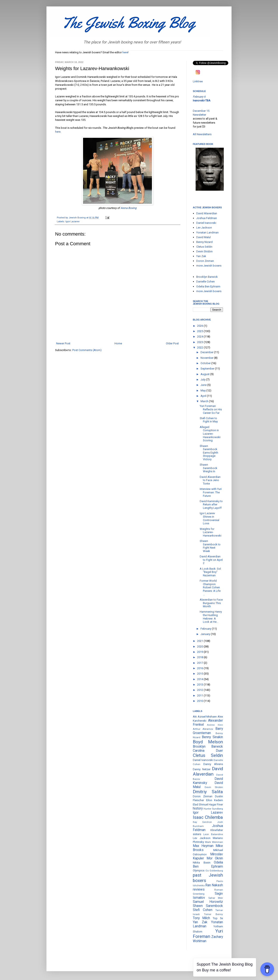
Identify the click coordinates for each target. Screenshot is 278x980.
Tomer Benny (213, 914)
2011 (200, 696)
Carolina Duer (208, 751)
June (204, 385)
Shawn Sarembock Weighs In (208, 468)
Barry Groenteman (208, 731)
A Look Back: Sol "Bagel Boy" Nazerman (210, 572)
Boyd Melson (208, 742)
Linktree (198, 81)
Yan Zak (201, 256)
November (207, 358)
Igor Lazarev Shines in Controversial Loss (209, 518)
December (207, 352)
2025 (200, 331)
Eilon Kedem (215, 800)
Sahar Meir (216, 898)
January (206, 634)
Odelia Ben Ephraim (208, 286)
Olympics (199, 870)
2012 (200, 690)
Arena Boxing (128, 208)
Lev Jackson (204, 228)
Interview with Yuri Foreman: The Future (211, 492)
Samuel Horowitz (208, 902)
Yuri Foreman (208, 934)
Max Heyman (203, 846)
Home (118, 343)
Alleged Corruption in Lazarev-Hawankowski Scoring (210, 434)
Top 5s (218, 918)
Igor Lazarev (73, 221)
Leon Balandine (213, 834)
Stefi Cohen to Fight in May (209, 420)
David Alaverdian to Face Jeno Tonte (210, 480)
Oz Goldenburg (214, 871)
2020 (200, 646)
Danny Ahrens (213, 764)
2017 (200, 663)
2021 (200, 641)
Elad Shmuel (200, 804)
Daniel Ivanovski (206, 223)
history (198, 808)
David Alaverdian (207, 213)
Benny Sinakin (212, 737)
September (208, 369)
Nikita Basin (202, 863)
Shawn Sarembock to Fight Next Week (210, 546)
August (205, 374)
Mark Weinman (214, 842)
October (206, 363)
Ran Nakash (214, 885)
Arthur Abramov (203, 729)
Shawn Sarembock (208, 906)
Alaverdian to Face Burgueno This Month (211, 603)
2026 (200, 326)
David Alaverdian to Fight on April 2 (211, 560)
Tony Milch (201, 918)
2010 (200, 701)
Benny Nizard (204, 242)
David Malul (203, 237)
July (203, 380)
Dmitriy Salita (208, 792)
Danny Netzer (202, 769)
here (125, 52)
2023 (200, 342)
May (203, 390)
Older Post (172, 343)
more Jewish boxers (209, 266)
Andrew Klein (215, 725)
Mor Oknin (215, 858)
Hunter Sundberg (213, 809)
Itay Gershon (202, 822)
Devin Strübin (204, 251)
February (206, 629)
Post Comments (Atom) (87, 350)
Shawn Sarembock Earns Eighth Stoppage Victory (209, 453)
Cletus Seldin (204, 247)
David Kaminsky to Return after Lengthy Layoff (211, 505)
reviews (199, 890)
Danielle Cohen (205, 281)
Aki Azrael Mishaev (205, 717)
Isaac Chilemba (208, 817)
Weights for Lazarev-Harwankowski (211, 532)
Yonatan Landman (207, 232)
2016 (200, 668)
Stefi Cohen (203, 910)
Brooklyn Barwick (207, 277)
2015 (200, 674)
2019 (200, 652)
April (204, 396)
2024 (200, 337)
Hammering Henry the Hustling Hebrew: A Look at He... (211, 617)
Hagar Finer (216, 804)
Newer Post (63, 343)
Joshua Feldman (207, 218)
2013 (200, 685)
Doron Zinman (205, 261)
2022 (200, 347)
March (205, 401)
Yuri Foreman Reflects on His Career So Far (211, 409)
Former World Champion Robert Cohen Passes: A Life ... (210, 587)
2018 (200, 657)
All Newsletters (202, 134)
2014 (200, 679)
